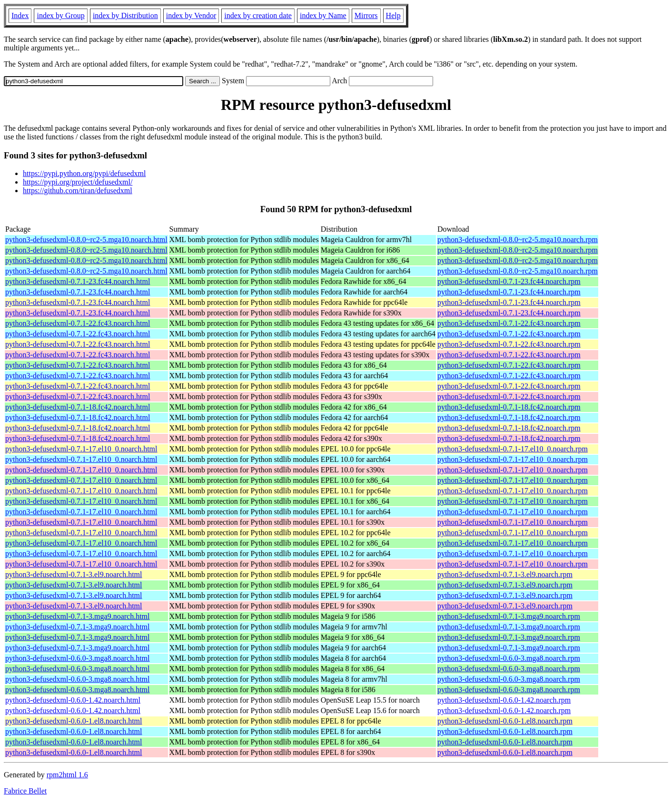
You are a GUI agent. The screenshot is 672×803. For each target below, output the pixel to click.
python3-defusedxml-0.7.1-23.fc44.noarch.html (78, 281)
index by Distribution (125, 15)
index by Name (323, 15)
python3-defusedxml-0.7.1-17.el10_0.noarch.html (81, 449)
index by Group (60, 15)
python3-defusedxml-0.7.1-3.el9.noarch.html (74, 574)
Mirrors (366, 15)
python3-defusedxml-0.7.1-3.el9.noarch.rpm (505, 574)
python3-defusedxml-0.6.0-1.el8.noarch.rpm (505, 721)
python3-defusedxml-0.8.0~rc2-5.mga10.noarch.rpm (518, 240)
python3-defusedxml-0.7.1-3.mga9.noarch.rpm (509, 616)
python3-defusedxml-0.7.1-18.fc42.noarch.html (78, 407)
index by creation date (258, 15)
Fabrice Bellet (25, 791)
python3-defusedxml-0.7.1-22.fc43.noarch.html (78, 323)
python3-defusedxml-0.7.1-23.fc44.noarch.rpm (509, 281)
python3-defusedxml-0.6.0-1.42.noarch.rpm (504, 700)
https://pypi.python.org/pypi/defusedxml (84, 173)
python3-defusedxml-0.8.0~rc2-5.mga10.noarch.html (86, 240)
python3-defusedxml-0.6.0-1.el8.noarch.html (74, 721)
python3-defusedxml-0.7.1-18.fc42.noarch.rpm (509, 407)
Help (393, 15)
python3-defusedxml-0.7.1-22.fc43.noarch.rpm (509, 323)
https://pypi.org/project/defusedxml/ (78, 182)
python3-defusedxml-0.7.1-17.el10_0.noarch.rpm (513, 449)
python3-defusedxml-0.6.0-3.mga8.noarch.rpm (509, 658)
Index (20, 15)
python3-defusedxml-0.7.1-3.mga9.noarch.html (78, 616)
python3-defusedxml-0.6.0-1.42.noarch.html (73, 700)
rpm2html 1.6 (67, 775)
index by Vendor (191, 15)
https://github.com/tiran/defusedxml (78, 191)
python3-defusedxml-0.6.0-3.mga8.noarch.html (78, 658)
